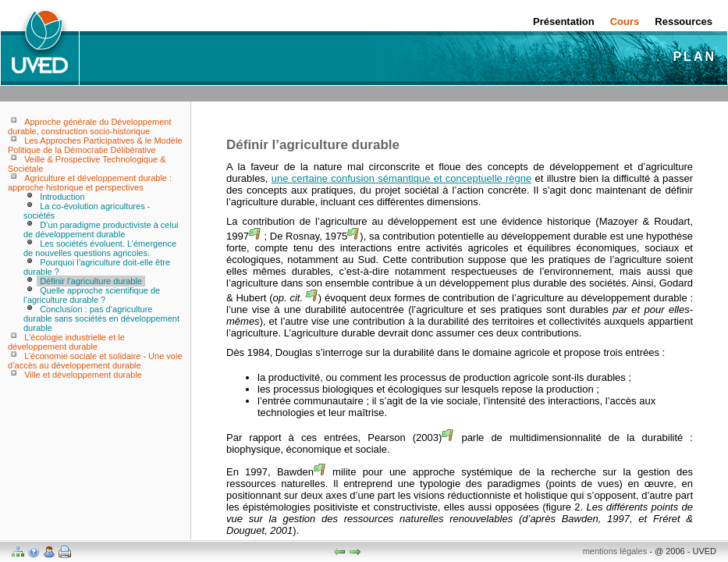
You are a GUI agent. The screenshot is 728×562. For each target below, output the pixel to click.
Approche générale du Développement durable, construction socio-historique (89, 126)
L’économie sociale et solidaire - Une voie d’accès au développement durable (95, 361)
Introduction (62, 197)
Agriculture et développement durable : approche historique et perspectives (90, 183)
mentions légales (615, 551)
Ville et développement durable (83, 375)
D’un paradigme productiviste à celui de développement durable (101, 229)
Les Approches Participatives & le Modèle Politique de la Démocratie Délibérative (95, 145)
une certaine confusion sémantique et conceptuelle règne (402, 178)
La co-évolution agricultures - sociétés (87, 211)
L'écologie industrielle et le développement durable (66, 342)
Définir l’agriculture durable (91, 281)
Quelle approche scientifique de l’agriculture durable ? (92, 295)
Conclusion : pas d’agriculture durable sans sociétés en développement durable (101, 318)
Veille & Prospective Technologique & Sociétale (87, 164)
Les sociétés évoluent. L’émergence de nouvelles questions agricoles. (100, 248)
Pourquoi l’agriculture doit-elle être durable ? (97, 267)
